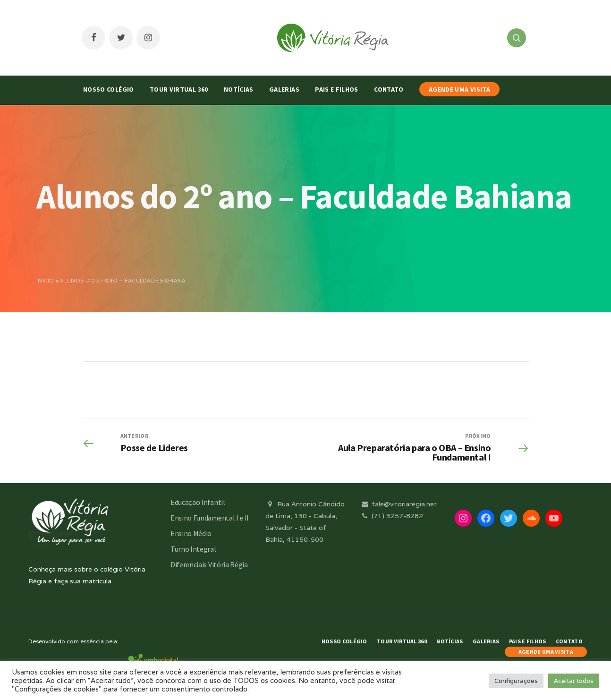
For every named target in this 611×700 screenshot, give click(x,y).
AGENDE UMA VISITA (459, 89)
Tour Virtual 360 (179, 89)
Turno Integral (193, 549)
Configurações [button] (516, 681)
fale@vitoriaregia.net (398, 504)
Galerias (284, 89)
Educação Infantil (198, 502)
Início (45, 281)
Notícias (239, 89)
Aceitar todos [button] (574, 681)
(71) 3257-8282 (391, 516)
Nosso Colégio (109, 89)
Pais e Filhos (337, 89)
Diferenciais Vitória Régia (209, 564)
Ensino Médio (191, 533)
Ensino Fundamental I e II (210, 518)
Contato (389, 89)
